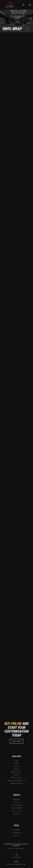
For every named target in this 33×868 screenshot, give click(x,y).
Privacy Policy (16, 778)
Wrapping (16, 800)
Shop (16, 764)
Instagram (17, 833)
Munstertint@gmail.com (16, 864)
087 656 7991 (16, 857)
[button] (30, 5)
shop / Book (16, 741)
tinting (17, 802)
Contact (16, 775)
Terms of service (16, 783)
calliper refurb (17, 805)
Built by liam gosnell (16, 848)
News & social (16, 772)
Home (16, 761)
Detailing (17, 814)
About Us (16, 766)
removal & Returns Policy (16, 780)
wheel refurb (17, 808)
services (16, 769)
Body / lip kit (16, 811)
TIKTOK (16, 836)
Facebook (16, 830)
